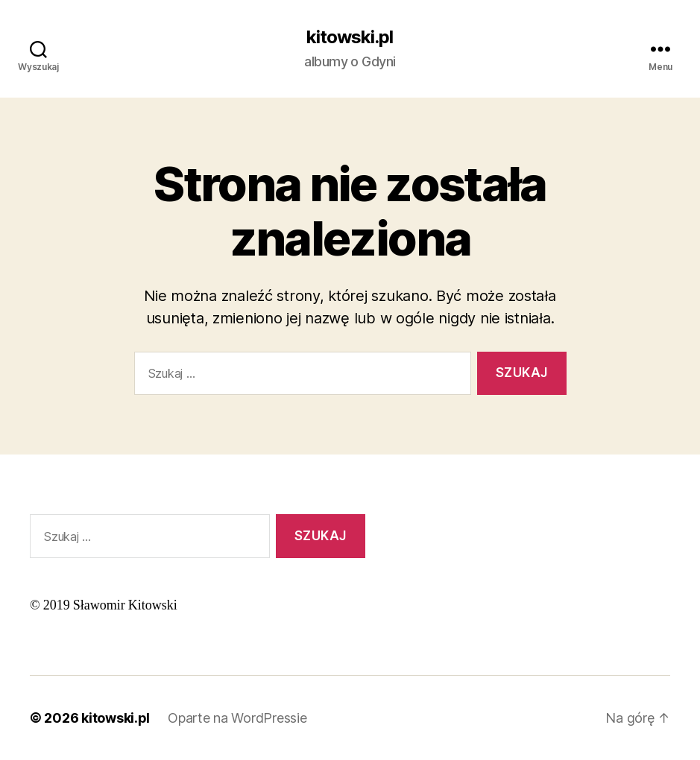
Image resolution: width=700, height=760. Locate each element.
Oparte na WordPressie (237, 718)
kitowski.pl (350, 37)
